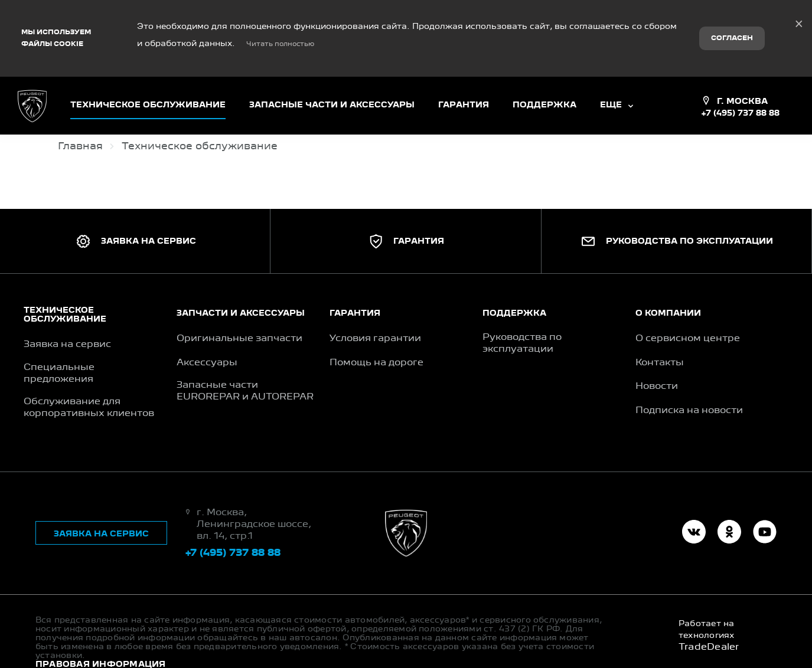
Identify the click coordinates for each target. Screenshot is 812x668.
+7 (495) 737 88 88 (740, 84)
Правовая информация (101, 635)
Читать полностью (280, 30)
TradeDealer (709, 618)
